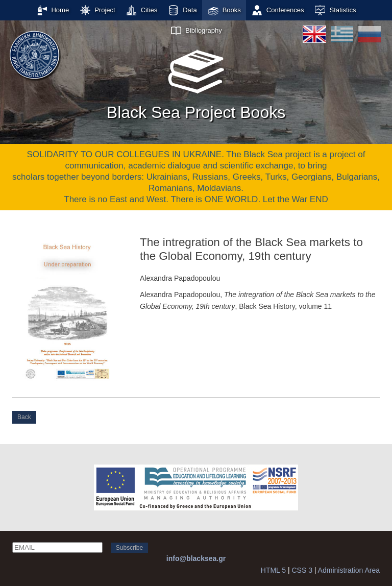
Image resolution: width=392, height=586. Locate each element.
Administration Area (349, 570)
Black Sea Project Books (196, 81)
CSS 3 (302, 570)
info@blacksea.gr (196, 558)
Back (24, 417)
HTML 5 (273, 570)
